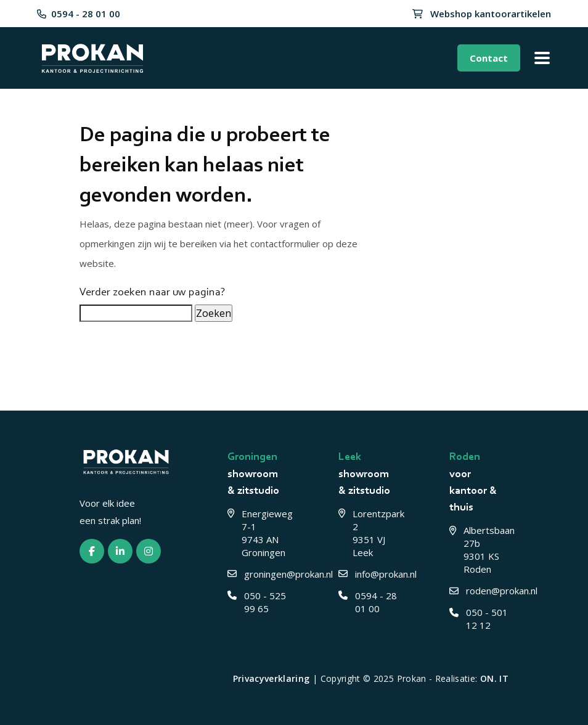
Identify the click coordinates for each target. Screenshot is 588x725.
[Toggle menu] (542, 58)
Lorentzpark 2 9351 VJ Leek (368, 533)
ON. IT (494, 678)
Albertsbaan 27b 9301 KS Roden (479, 550)
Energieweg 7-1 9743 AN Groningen (257, 533)
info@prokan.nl (368, 574)
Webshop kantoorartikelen (482, 14)
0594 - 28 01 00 (79, 14)
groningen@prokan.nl (257, 574)
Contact (489, 58)
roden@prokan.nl (479, 591)
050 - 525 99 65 (257, 602)
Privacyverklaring (272, 678)
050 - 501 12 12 (479, 619)
